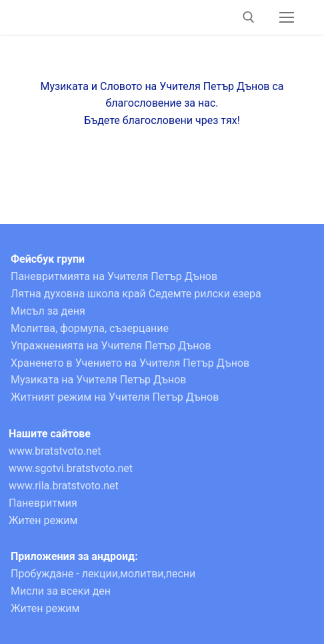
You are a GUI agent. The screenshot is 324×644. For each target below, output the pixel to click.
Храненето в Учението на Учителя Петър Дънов (130, 363)
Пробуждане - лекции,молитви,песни (103, 574)
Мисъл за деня (48, 311)
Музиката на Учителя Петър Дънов (99, 380)
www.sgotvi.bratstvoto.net (71, 468)
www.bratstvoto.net (55, 451)
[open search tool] (249, 17)
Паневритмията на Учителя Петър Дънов (114, 276)
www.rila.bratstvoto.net (64, 486)
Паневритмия (43, 503)
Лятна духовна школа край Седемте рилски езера (136, 294)
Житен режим (43, 520)
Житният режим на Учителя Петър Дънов (115, 397)
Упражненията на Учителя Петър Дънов (111, 346)
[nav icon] (287, 17)
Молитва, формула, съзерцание (90, 328)
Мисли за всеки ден (61, 591)
